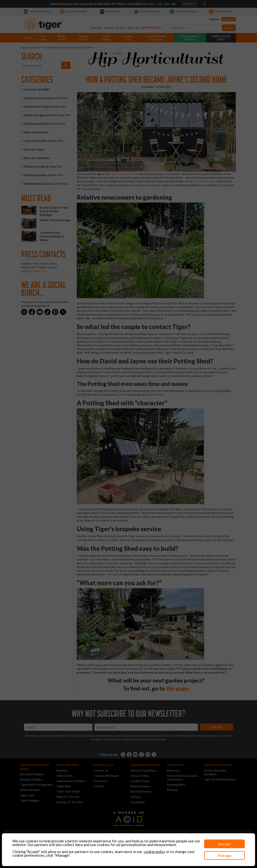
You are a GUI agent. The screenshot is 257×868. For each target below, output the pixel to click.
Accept (224, 844)
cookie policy (154, 852)
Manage (224, 855)
